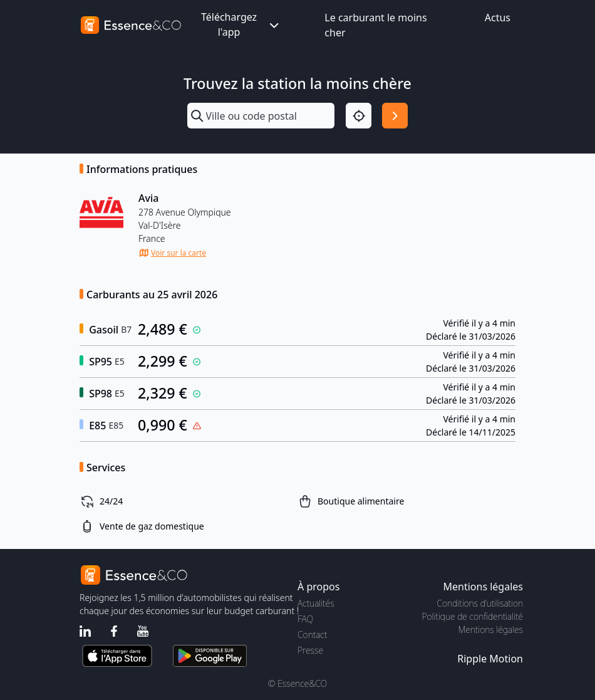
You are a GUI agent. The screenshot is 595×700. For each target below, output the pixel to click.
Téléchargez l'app (241, 24)
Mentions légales (491, 629)
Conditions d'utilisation (480, 603)
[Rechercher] (395, 116)
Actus (498, 18)
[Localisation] (359, 116)
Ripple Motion (490, 659)
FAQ (305, 619)
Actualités (316, 603)
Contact (312, 635)
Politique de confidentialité (473, 616)
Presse (310, 650)
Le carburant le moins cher (375, 25)
